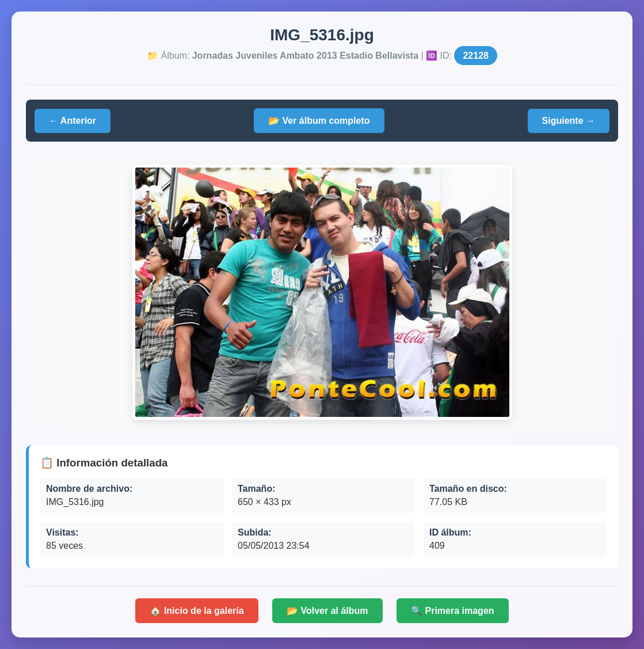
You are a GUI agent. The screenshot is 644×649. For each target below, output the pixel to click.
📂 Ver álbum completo (319, 121)
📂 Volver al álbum (327, 611)
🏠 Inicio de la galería (197, 611)
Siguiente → (569, 121)
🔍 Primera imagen (453, 611)
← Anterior (73, 121)
